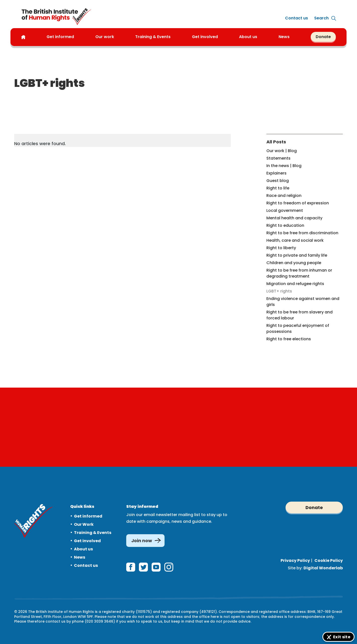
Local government (285, 210)
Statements (278, 158)
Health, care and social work (295, 240)
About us (248, 37)
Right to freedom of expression (298, 203)
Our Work (84, 524)
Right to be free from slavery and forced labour (299, 315)
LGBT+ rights (279, 291)
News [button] (284, 37)
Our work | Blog (282, 151)
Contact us (297, 18)
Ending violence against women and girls (303, 302)
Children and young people (294, 263)
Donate (323, 37)
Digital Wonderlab (323, 568)
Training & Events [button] (153, 37)
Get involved (87, 541)
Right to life (278, 188)
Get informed (88, 516)
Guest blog (278, 181)
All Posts (276, 142)
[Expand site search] (321, 18)
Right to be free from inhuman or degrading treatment (299, 273)
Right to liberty (281, 248)
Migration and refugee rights (295, 284)
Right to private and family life (297, 255)
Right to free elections (289, 339)
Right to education (285, 225)
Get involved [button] (205, 37)
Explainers (276, 173)
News (80, 557)
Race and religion (284, 196)
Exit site (342, 637)
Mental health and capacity (294, 218)
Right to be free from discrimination (302, 233)
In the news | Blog (284, 166)
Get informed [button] (60, 37)
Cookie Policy (329, 560)
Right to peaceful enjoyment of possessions (298, 328)
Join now (142, 541)
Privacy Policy (295, 560)
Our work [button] (105, 37)
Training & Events (93, 533)
